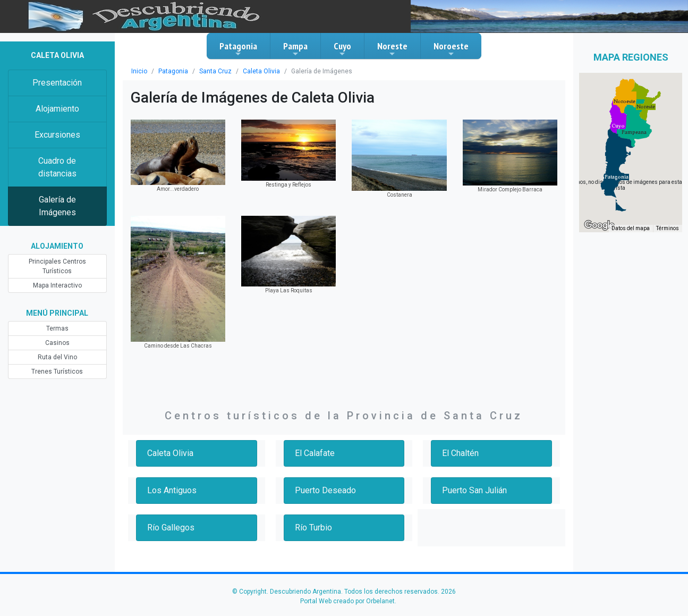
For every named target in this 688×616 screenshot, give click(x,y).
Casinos (57, 343)
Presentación (57, 83)
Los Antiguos (172, 490)
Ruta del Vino (57, 357)
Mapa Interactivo (57, 285)
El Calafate (315, 453)
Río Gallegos (171, 528)
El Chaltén (460, 453)
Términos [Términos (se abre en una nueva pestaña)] (668, 228)
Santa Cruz (215, 71)
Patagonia (238, 49)
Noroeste (451, 49)
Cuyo (342, 49)
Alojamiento (57, 109)
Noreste (392, 49)
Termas (57, 328)
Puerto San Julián (474, 490)
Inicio (139, 71)
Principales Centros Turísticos (57, 266)
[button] (617, 177)
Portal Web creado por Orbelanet (347, 601)
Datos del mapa (631, 228)
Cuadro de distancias (57, 167)
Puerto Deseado (325, 490)
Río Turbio (313, 528)
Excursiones (57, 135)
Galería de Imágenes (57, 206)
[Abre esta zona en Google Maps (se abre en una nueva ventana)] (599, 225)
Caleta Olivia (261, 71)
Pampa (295, 49)
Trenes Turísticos (57, 372)
